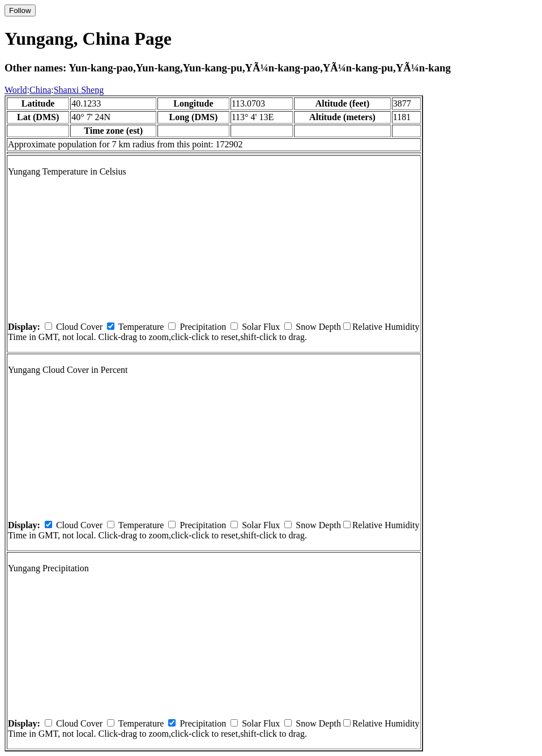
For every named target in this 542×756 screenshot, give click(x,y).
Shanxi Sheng (79, 90)
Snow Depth (318, 327)
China (40, 90)
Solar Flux (261, 327)
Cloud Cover (79, 327)
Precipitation (203, 327)
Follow (20, 10)
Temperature (141, 327)
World (16, 90)
